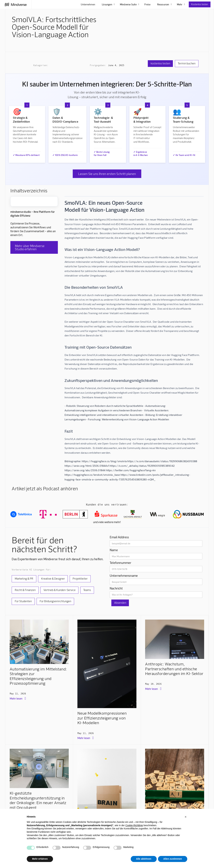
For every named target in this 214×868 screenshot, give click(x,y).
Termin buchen (187, 63)
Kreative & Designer (53, 578)
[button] (186, 817)
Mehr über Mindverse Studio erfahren (30, 247)
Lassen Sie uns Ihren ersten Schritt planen (107, 174)
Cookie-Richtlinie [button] (134, 825)
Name (114, 550)
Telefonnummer (121, 563)
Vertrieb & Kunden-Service (60, 590)
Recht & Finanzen (25, 590)
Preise (147, 4)
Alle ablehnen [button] (144, 859)
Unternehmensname (124, 576)
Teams (87, 590)
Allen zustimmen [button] (173, 859)
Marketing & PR (24, 578)
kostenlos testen (160, 63)
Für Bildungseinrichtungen (55, 601)
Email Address (119, 537)
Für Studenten (23, 601)
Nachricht (116, 588)
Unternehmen (88, 4)
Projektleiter (80, 578)
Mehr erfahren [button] (40, 859)
